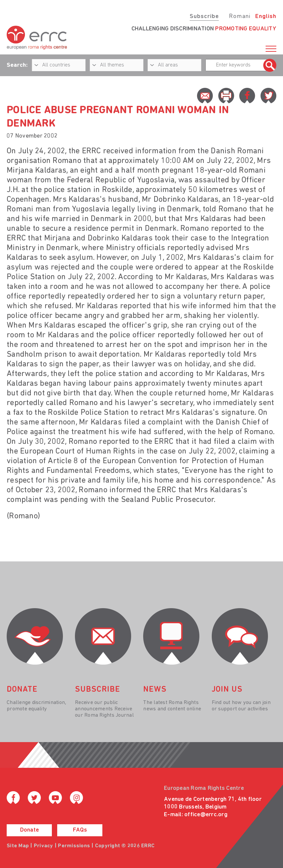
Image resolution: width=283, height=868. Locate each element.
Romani (240, 17)
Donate (29, 830)
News (155, 690)
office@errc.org (206, 815)
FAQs (80, 830)
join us (227, 690)
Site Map (18, 846)
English (266, 17)
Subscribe (204, 17)
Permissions (74, 846)
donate (22, 690)
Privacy (43, 846)
